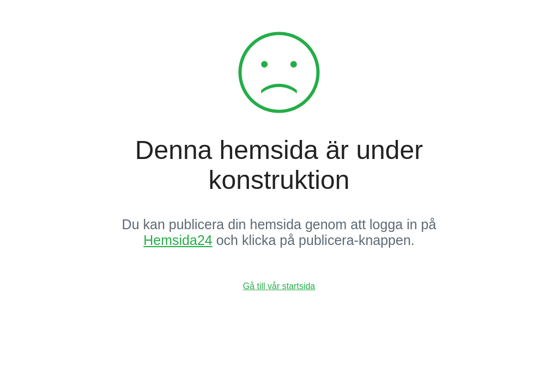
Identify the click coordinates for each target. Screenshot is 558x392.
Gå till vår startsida (279, 286)
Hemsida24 (178, 240)
